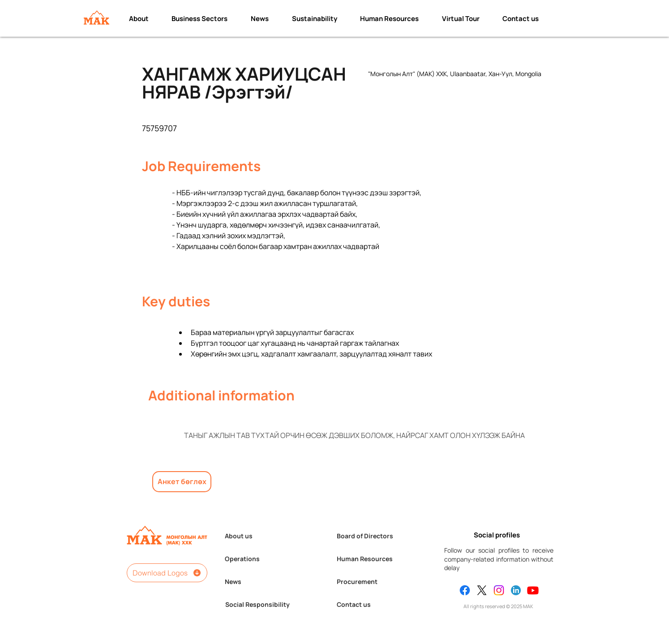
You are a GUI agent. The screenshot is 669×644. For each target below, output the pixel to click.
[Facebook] (465, 590)
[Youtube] (533, 590)
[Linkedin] (516, 590)
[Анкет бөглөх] (182, 482)
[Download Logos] (167, 573)
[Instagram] (499, 590)
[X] (482, 590)
